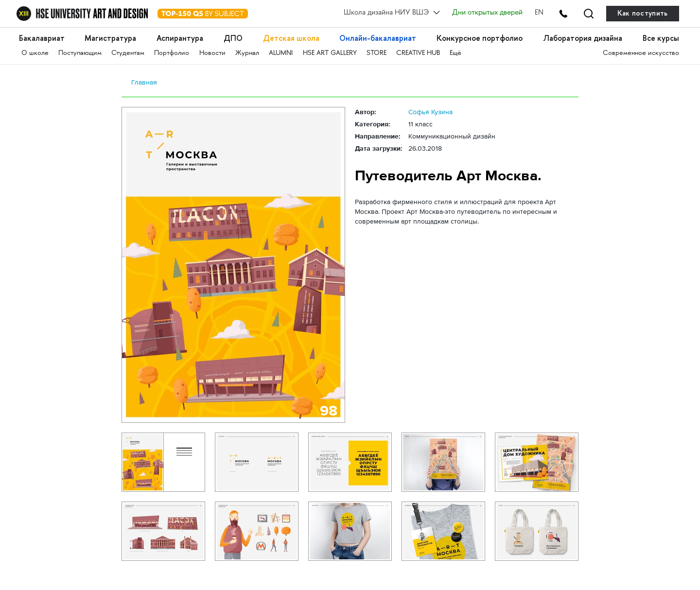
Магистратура (110, 38)
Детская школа (291, 38)
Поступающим (80, 53)
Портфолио (172, 53)
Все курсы (661, 38)
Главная (144, 82)
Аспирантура (180, 38)
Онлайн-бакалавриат (378, 38)
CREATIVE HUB (418, 53)
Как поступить (643, 13)
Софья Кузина (430, 112)
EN (539, 13)
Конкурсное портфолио (480, 38)
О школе (35, 53)
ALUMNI (281, 53)
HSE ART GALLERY (330, 53)
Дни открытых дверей (487, 13)
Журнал (247, 53)
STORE (376, 53)
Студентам (128, 53)
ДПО (233, 38)
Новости (212, 53)
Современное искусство (641, 53)
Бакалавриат (42, 38)
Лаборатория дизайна (583, 38)
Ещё (455, 53)
